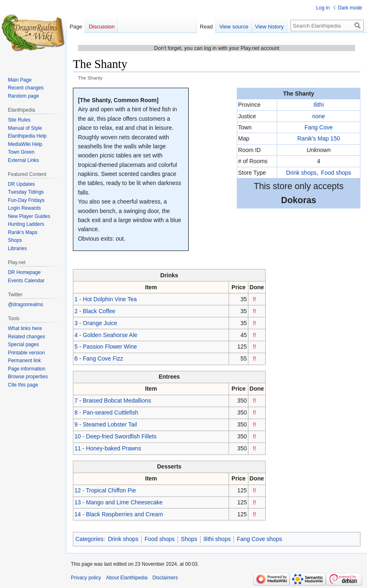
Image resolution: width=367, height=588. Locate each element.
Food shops (336, 173)
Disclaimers (165, 578)
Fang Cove (318, 127)
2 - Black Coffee (95, 311)
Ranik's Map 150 (319, 138)
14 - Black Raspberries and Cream (119, 514)
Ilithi (319, 105)
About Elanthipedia (127, 578)
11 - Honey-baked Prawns (108, 448)
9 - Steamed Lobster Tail (106, 424)
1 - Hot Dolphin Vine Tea (106, 299)
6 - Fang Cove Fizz (99, 358)
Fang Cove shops (259, 539)
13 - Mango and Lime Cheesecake (119, 502)
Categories (89, 539)
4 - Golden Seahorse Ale (106, 335)
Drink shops (302, 173)
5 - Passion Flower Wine (106, 347)
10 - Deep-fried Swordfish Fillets (116, 436)
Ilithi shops (217, 539)
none (319, 116)
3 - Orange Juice (96, 323)
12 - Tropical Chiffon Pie (105, 490)
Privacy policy (86, 578)
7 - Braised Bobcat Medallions (113, 401)
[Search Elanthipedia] (327, 26)
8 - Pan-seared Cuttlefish (106, 412)
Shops (189, 539)
